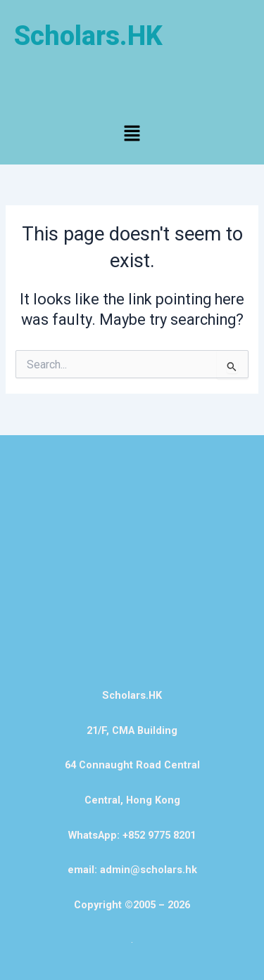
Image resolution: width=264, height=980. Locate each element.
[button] (132, 134)
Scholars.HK (88, 36)
